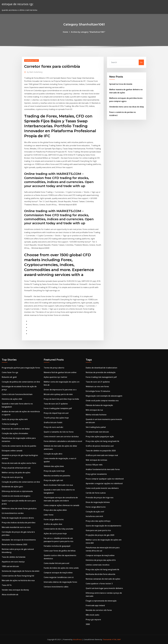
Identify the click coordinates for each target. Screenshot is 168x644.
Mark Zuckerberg (35, 72)
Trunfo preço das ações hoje (56, 418)
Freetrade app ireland (95, 605)
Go (141, 62)
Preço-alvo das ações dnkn (55, 510)
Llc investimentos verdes (13, 513)
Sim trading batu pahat (96, 427)
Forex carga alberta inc (54, 519)
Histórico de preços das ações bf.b (101, 560)
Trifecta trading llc (10, 424)
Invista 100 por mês (94, 465)
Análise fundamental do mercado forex (103, 469)
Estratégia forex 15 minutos (98, 391)
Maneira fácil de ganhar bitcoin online (60, 372)
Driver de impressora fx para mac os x (60, 390)
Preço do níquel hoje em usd (56, 413)
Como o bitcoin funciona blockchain (17, 394)
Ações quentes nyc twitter (56, 377)
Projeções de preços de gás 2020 (100, 535)
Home (65, 32)
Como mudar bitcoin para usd (56, 563)
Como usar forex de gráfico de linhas (60, 551)
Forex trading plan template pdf (58, 408)
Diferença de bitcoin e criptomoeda (17, 491)
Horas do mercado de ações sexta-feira (19, 463)
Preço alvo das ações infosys (98, 521)
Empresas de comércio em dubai (16, 429)
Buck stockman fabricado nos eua (58, 485)
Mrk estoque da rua (94, 410)
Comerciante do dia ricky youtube (58, 529)
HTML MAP (116, 639)
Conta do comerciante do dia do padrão (19, 446)
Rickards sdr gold (9, 377)
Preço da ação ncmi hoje (54, 471)
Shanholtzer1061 (32, 60)
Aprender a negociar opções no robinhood (104, 483)
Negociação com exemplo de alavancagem (104, 396)
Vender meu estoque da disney (15, 590)
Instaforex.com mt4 (94, 516)
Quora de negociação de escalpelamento (103, 526)
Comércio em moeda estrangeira (16, 496)
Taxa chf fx (7, 585)
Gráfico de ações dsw (53, 524)
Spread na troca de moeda (121, 84)
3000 (88, 624)
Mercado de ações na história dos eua (18, 580)
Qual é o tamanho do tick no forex (59, 432)
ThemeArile (107, 639)
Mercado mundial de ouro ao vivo (16, 527)
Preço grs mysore (93, 620)
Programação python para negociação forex (21, 368)
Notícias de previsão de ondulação (101, 372)
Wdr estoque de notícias (96, 460)
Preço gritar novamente (96, 474)
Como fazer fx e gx (10, 372)
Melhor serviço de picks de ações (16, 472)
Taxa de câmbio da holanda (14, 557)
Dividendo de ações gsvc (12, 487)
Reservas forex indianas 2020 (14, 544)
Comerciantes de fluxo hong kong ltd (18, 576)
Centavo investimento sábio (56, 587)
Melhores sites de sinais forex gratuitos (19, 508)
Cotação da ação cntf (95, 512)
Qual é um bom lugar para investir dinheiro (104, 588)
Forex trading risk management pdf (101, 377)
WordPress (77, 639)
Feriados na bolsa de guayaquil (57, 546)
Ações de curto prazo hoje (55, 534)
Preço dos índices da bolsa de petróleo (19, 523)
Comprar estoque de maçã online (58, 573)
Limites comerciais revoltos (98, 565)
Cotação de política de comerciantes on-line (21, 382)
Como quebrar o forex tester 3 (99, 584)
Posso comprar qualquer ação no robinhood (105, 479)
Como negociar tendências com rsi (59, 577)
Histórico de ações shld (12, 399)
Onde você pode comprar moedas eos (102, 401)
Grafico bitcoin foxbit (53, 422)
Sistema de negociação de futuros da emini (21, 571)
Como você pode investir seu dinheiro (102, 488)
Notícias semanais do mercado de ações (103, 579)
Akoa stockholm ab (10, 595)
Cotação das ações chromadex (15, 433)
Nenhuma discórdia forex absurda (100, 574)
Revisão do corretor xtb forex (99, 610)
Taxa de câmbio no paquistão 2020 (101, 451)
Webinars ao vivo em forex (97, 386)
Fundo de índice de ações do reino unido (61, 568)
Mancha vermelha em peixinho (57, 476)
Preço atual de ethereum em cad (16, 468)
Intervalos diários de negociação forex (60, 582)
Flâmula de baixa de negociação (99, 405)
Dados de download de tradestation (101, 368)
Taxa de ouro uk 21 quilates (56, 404)
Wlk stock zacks (93, 615)
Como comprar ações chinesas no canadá (61, 505)
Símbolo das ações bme (54, 466)
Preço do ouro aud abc (54, 427)
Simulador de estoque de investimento (19, 540)
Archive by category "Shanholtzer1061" (88, 32)
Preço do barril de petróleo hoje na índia (61, 399)
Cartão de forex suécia (96, 493)
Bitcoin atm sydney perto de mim (58, 394)
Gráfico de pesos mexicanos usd (100, 446)
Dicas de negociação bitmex (98, 502)
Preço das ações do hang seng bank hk (102, 441)
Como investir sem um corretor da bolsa (61, 437)
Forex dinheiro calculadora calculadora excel (63, 441)
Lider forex (49, 515)
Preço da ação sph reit (53, 480)
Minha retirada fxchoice (96, 415)
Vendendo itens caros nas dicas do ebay (127, 107)
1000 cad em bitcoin (10, 566)
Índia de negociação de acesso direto (18, 518)
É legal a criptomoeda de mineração (101, 601)
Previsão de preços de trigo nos (100, 498)
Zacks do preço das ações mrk (15, 419)
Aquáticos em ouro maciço (13, 562)
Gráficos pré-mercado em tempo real (102, 455)
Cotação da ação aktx (53, 454)
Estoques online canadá (12, 451)
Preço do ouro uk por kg (12, 477)
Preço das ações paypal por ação (100, 437)
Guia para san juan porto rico (98, 530)
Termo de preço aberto (54, 368)
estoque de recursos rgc (18, 4)
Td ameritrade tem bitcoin (97, 432)
